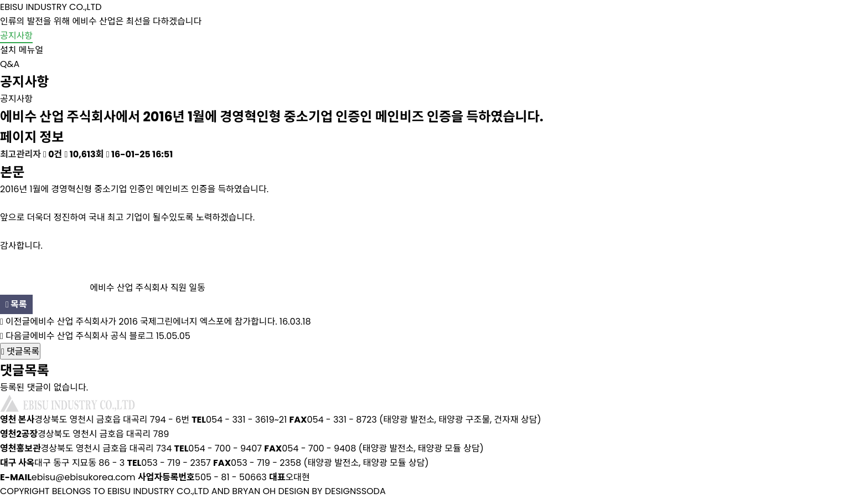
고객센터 (772, 30)
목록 (16, 304)
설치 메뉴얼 (22, 50)
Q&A (10, 64)
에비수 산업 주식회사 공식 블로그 (92, 336)
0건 (53, 154)
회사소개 (373, 30)
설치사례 (572, 30)
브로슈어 (672, 30)
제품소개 (473, 30)
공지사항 (16, 36)
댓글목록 (20, 351)
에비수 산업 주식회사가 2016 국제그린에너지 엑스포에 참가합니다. (153, 322)
